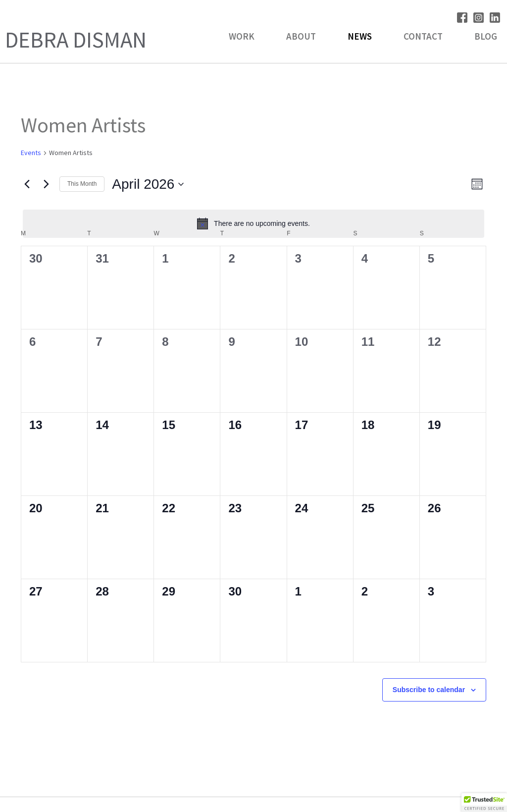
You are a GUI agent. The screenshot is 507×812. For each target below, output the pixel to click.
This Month (82, 184)
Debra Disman (76, 40)
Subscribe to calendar (429, 690)
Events (31, 153)
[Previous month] (27, 184)
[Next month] (46, 184)
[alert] (253, 223)
